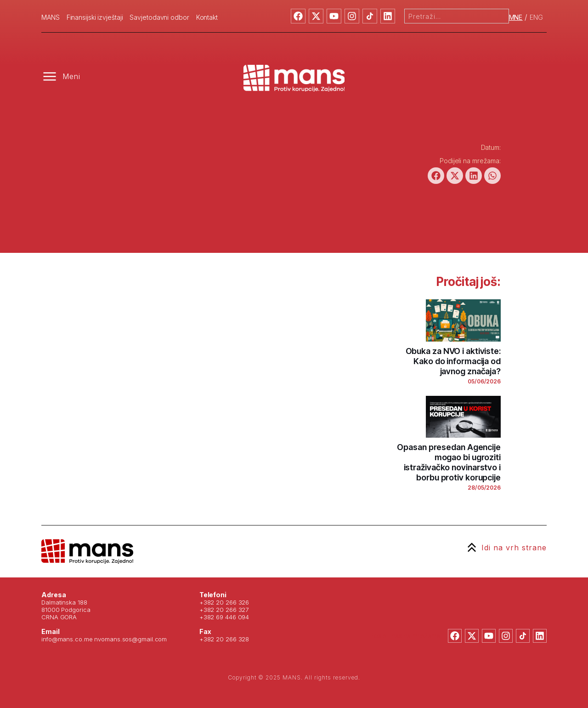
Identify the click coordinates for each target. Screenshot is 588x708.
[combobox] (457, 16)
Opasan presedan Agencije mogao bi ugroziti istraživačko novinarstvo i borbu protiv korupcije (449, 462)
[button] (436, 176)
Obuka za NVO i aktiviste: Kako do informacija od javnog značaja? (453, 361)
